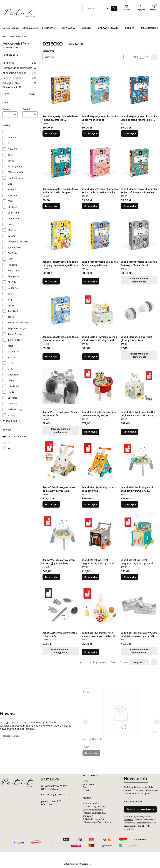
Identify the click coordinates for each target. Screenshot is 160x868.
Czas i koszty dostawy (94, 806)
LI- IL (10, 369)
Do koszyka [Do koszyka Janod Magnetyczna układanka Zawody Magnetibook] (91, 281)
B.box (11, 143)
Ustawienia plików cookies (96, 822)
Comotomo (13, 213)
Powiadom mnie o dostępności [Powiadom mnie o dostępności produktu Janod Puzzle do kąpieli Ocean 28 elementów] (61, 430)
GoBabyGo (13, 288)
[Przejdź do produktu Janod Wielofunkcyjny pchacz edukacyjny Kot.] (100, 461)
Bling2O (12, 190)
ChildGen (12, 207)
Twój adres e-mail (133, 801)
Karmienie (20, 63)
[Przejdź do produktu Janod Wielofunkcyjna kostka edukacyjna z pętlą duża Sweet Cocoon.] (139, 386)
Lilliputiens (13, 375)
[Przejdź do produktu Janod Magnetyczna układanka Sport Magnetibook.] (100, 90)
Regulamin (88, 816)
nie (9, 448)
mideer (11, 415)
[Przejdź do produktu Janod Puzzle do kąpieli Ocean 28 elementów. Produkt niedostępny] (61, 386)
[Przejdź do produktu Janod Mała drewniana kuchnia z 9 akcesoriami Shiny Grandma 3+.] (100, 310)
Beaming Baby (15, 166)
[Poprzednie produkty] (97, 662)
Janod (11, 317)
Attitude (12, 137)
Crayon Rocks (15, 218)
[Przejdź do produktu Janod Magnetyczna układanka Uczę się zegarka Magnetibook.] (61, 235)
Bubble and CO (15, 195)
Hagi (10, 299)
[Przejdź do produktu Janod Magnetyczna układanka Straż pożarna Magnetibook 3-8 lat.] (139, 90)
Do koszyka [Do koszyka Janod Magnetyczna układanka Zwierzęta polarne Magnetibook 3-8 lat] (51, 356)
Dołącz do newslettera (140, 809)
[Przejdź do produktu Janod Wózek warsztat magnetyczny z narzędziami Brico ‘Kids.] (100, 533)
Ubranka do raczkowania (20, 68)
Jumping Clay (15, 340)
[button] (114, 8)
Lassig (11, 363)
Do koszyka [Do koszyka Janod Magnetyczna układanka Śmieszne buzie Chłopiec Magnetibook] (51, 206)
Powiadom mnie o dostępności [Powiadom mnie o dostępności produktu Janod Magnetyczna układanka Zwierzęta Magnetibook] (139, 280)
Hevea (11, 305)
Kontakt (86, 790)
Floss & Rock (14, 270)
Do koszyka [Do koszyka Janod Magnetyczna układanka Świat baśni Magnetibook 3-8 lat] (130, 206)
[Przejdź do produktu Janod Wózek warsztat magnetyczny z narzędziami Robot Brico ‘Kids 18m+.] (139, 533)
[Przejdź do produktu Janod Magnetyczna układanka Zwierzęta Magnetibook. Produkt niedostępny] (139, 235)
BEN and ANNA (16, 172)
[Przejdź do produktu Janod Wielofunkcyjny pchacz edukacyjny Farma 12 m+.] (61, 461)
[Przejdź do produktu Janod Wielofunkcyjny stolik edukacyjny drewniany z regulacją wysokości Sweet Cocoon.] (61, 533)
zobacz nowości (11, 736)
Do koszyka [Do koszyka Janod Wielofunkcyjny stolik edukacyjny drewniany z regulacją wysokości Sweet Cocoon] (51, 577)
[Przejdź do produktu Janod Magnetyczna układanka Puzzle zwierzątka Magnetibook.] (61, 90)
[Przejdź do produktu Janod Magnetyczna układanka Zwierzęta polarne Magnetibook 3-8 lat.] (61, 310)
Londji (11, 392)
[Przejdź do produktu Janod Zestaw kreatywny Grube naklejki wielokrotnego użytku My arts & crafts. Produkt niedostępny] (139, 606)
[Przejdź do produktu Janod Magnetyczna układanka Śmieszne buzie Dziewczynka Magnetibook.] (100, 163)
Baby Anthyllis (15, 149)
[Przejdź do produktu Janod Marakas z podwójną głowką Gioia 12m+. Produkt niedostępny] (139, 310)
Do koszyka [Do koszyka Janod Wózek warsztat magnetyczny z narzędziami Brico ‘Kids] (91, 577)
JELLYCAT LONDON (18, 323)
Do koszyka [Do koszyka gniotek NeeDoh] (91, 753)
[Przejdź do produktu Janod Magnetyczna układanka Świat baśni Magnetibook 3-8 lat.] (139, 163)
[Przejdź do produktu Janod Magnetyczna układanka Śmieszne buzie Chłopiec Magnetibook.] (61, 163)
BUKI (10, 201)
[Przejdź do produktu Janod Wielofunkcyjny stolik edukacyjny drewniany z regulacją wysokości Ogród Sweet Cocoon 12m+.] (139, 461)
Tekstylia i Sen (20, 83)
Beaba (11, 161)
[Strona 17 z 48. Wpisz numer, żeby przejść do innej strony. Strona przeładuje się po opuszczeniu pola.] (141, 57)
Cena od (7, 109)
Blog (85, 787)
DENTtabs (13, 230)
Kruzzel (11, 357)
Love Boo (12, 398)
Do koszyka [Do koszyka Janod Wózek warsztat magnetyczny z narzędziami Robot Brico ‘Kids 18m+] (130, 577)
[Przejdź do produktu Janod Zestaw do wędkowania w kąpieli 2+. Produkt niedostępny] (61, 606)
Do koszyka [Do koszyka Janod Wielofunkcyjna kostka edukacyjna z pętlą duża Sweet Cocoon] (130, 432)
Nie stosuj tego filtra (18, 437)
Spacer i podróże (20, 78)
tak (9, 442)
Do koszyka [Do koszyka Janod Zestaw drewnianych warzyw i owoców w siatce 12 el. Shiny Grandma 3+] (91, 652)
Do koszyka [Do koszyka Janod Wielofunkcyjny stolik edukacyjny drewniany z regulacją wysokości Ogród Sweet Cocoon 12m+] (130, 504)
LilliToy (11, 380)
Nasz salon (88, 784)
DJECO (11, 236)
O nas (85, 781)
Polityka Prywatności (93, 819)
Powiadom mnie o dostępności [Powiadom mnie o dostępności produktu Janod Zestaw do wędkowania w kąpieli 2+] (61, 651)
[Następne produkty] (139, 662)
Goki (10, 294)
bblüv (11, 155)
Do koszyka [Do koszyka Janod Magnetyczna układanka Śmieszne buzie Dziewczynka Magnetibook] (91, 206)
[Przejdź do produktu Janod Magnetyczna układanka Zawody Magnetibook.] (100, 235)
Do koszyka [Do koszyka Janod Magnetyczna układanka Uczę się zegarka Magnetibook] (51, 281)
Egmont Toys (14, 247)
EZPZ (10, 259)
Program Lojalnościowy (94, 813)
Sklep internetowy (76, 864)
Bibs (10, 184)
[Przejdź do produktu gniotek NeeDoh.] (121, 713)
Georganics (13, 276)
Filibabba (12, 265)
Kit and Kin (13, 351)
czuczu (11, 224)
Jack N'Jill (13, 311)
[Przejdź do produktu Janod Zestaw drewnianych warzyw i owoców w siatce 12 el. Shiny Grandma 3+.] (100, 606)
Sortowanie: (49, 51)
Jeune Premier (15, 334)
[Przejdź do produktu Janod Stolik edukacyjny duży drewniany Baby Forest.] (100, 386)
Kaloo (10, 346)
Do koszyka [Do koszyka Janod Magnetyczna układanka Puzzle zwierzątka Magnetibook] (51, 133)
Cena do (27, 109)
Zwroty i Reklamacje (93, 810)
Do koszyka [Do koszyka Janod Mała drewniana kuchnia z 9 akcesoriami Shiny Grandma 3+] (91, 356)
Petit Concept (9, 37)
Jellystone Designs (17, 328)
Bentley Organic (16, 178)
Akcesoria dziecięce (20, 73)
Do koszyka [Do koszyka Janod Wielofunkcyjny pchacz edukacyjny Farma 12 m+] (51, 504)
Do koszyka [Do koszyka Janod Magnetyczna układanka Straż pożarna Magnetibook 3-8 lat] (130, 133)
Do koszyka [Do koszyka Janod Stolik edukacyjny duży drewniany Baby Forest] (91, 432)
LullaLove (12, 404)
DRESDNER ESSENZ (18, 242)
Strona (135, 57)
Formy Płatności (91, 803)
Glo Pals (12, 282)
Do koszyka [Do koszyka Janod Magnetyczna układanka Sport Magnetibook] (91, 133)
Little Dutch (14, 386)
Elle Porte (12, 253)
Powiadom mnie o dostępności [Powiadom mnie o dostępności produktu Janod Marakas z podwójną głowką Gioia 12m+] (139, 355)
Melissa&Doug (15, 409)
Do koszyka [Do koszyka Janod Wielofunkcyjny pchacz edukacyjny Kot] (91, 504)
